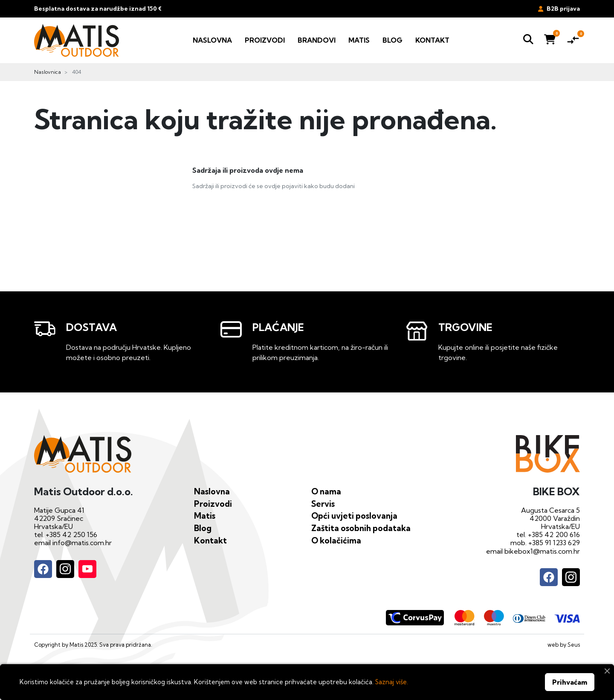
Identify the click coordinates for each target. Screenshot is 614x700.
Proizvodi (213, 504)
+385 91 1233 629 (554, 543)
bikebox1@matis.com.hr (542, 551)
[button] (528, 40)
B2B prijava (559, 9)
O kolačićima (336, 540)
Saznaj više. (392, 682)
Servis (323, 504)
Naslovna (212, 491)
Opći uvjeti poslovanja (354, 516)
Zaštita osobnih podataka (361, 528)
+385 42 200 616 (554, 534)
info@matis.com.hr (82, 543)
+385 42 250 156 (71, 534)
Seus (574, 645)
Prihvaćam (570, 682)
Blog (203, 528)
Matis (205, 516)
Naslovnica (48, 72)
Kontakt (210, 540)
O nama (326, 491)
